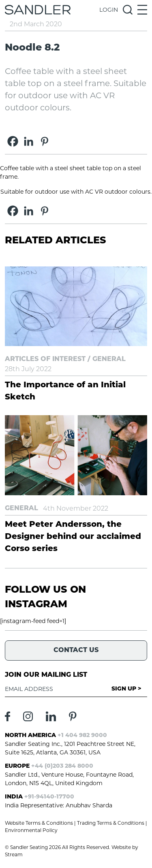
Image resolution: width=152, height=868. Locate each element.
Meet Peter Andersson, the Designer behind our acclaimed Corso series (73, 537)
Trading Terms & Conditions (111, 823)
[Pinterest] (44, 141)
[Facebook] (13, 141)
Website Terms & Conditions (39, 823)
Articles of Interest (45, 359)
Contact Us (76, 650)
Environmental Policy (31, 830)
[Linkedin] (29, 141)
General (109, 359)
